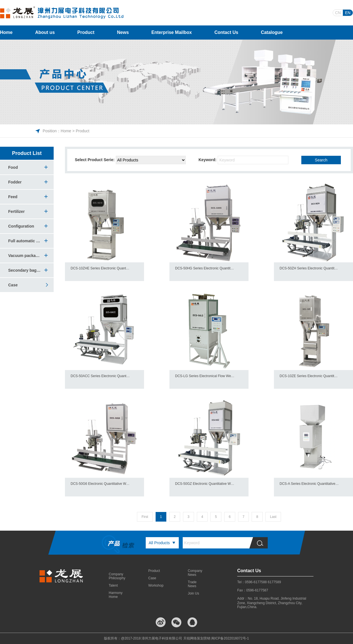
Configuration (21, 226)
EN (348, 13)
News (123, 32)
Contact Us (226, 32)
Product (86, 32)
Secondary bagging (25, 270)
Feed (13, 197)
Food (13, 167)
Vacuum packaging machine (25, 256)
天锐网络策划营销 (197, 638)
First (145, 517)
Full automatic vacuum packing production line (25, 241)
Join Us (193, 593)
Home (6, 32)
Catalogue (272, 32)
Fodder (15, 182)
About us (45, 32)
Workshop (155, 585)
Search (321, 160)
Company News (195, 573)
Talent (113, 585)
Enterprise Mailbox (172, 32)
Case (25, 285)
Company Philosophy (116, 576)
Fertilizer (16, 211)
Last (273, 517)
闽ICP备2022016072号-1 (230, 638)
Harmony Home (116, 595)
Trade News (192, 584)
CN (338, 13)
